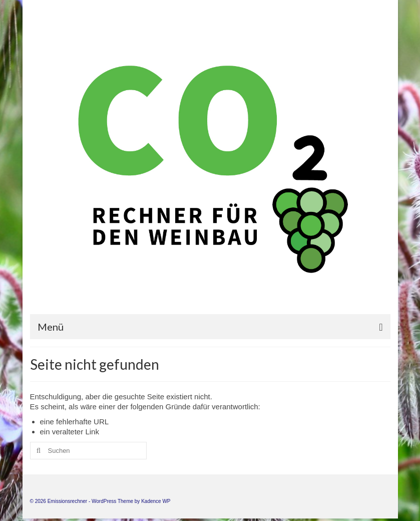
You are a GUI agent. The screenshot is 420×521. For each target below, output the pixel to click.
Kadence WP (156, 501)
